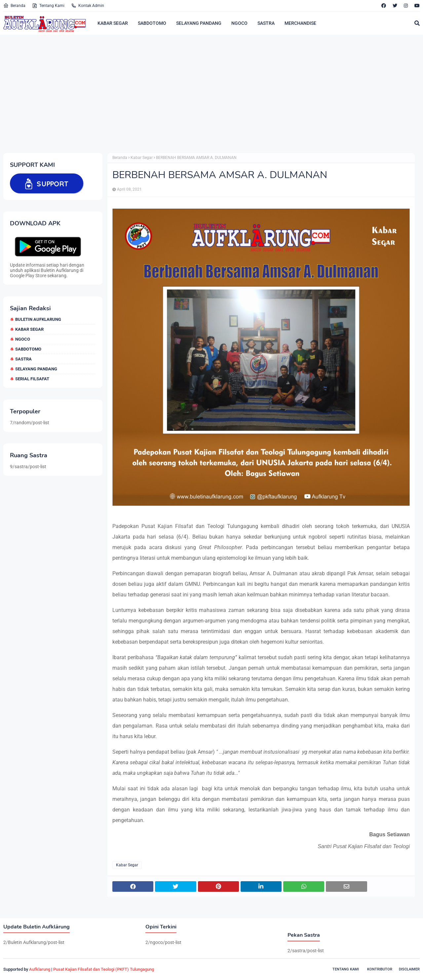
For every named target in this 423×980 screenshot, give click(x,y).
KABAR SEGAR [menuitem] (113, 23)
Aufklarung (40, 969)
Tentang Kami (48, 6)
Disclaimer (409, 969)
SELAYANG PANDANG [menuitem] (199, 23)
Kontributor (380, 969)
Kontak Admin (88, 6)
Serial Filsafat (32, 379)
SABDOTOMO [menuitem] (152, 23)
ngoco (23, 339)
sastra (23, 359)
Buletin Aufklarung (38, 319)
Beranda (14, 6)
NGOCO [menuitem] (239, 23)
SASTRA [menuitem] (266, 23)
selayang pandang (36, 369)
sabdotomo (28, 349)
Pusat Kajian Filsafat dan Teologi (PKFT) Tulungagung (104, 969)
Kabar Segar (29, 329)
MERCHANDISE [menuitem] (300, 23)
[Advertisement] (202, 94)
